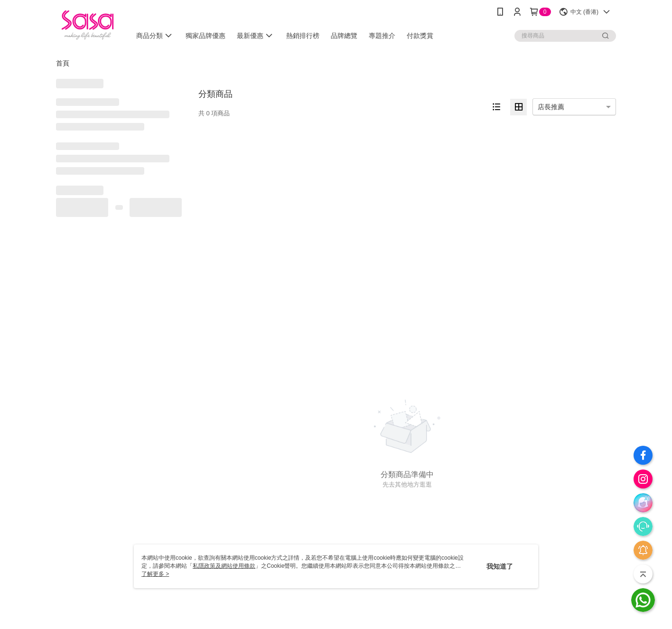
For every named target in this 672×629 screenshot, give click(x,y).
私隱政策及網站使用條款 (224, 566)
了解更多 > (155, 574)
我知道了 (500, 566)
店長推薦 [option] (551, 107)
